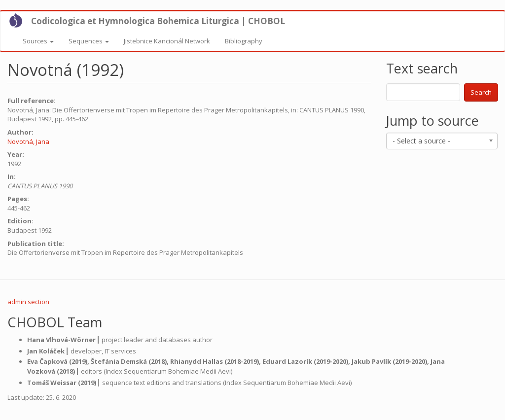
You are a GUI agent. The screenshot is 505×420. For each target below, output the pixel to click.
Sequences (89, 41)
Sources (38, 41)
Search (481, 92)
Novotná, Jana (28, 141)
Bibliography (244, 41)
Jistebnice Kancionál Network (167, 41)
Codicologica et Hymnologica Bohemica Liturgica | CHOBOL (158, 21)
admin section (28, 302)
